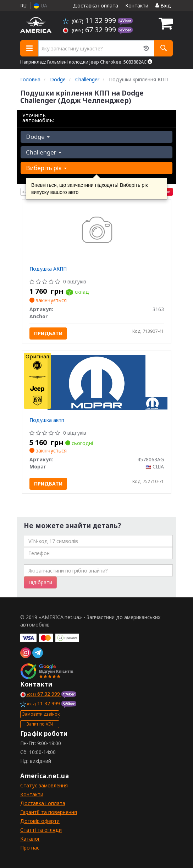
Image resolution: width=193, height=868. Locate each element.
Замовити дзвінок (41, 714)
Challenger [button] (44, 152)
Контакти (137, 6)
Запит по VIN (40, 724)
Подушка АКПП (48, 269)
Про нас (30, 848)
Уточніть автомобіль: (38, 118)
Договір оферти (40, 821)
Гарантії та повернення (49, 812)
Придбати (48, 333)
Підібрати (40, 582)
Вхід (163, 6)
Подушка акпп (47, 420)
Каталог (30, 839)
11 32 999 (90, 20)
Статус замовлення (44, 785)
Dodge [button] (38, 137)
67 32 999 (90, 30)
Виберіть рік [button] (46, 168)
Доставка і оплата (96, 6)
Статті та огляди (41, 830)
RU (23, 6)
